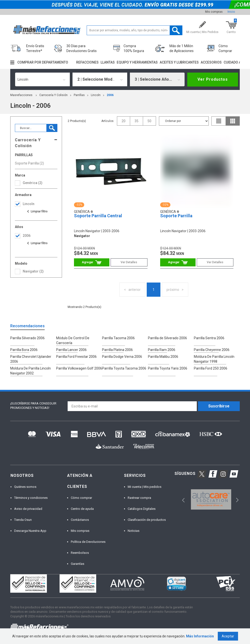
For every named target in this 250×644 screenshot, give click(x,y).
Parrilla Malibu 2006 (163, 357)
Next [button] (237, 499)
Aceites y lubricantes (179, 62)
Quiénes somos (25, 487)
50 (149, 121)
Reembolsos (80, 553)
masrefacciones (21, 95)
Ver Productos (213, 79)
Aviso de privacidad (28, 509)
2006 (110, 95)
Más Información (200, 636)
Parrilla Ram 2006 (162, 350)
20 (124, 121)
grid (233, 121)
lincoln (96, 95)
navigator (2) (33, 271)
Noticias (134, 531)
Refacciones (87, 62)
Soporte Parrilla (176, 216)
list (219, 121)
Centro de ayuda (82, 509)
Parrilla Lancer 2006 (71, 350)
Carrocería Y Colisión (53, 95)
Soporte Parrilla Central (98, 216)
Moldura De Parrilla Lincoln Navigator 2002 (31, 371)
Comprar (92, 262)
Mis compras (214, 12)
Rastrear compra (139, 498)
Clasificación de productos (147, 520)
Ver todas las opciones (37, 211)
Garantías (78, 564)
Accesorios (211, 62)
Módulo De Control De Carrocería (73, 340)
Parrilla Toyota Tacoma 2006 (124, 368)
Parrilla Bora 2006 (24, 350)
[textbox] (135, 30)
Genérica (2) (33, 183)
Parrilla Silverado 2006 (27, 338)
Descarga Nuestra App (30, 531)
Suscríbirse (219, 406)
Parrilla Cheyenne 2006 (212, 350)
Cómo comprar (81, 498)
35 (136, 121)
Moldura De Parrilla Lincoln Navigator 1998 (214, 359)
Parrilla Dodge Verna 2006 (122, 357)
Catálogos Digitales (142, 509)
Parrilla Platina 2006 (117, 350)
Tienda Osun (23, 520)
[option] (211, 499)
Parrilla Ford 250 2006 (211, 368)
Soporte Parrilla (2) (29, 163)
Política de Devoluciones (88, 542)
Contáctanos (80, 520)
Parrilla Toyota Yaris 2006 (168, 368)
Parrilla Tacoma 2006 (118, 338)
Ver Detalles (129, 262)
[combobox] (42, 79)
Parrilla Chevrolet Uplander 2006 (31, 359)
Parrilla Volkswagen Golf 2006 (79, 368)
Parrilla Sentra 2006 (209, 338)
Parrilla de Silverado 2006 (167, 338)
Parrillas (79, 95)
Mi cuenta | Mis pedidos (145, 487)
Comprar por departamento (43, 62)
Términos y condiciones (31, 498)
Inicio (231, 12)
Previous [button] (182, 499)
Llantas (108, 62)
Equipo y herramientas (137, 62)
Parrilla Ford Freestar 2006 (76, 357)
